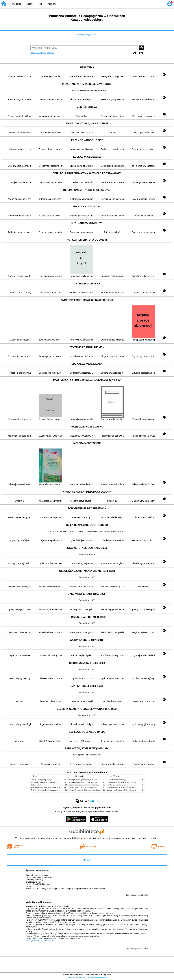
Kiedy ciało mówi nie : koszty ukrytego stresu (84, 790)
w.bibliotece (77, 838)
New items (16, 4)
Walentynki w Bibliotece (38, 902)
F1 (152, 3)
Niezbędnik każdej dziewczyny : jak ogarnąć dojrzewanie (88, 780)
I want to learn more (76, 977)
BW (127, 3)
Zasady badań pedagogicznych (42, 780)
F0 (147, 3)
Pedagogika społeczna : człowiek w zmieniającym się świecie (52, 782)
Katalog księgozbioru (87, 34)
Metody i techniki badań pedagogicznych (45, 790)
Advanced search (38, 53)
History (29, 4)
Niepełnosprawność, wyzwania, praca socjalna (123, 787)
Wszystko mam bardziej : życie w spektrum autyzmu (87, 782)
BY (140, 3)
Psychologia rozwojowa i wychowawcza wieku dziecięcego (51, 787)
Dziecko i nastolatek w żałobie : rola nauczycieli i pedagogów (128, 790)
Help (40, 4)
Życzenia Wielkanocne (38, 871)
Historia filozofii (36, 785)
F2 (159, 3)
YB (133, 3)
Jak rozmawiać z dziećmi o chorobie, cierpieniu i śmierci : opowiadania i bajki (95, 787)
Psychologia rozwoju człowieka (118, 785)
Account (52, 4)
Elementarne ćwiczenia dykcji (117, 780)
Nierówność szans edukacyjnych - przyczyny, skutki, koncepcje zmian (131, 782)
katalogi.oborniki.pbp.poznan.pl (40, 940)
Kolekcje (51, 53)
